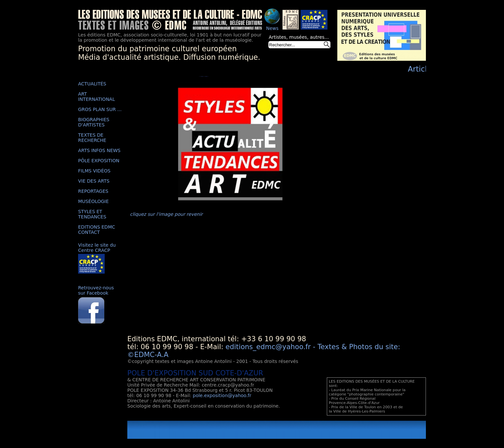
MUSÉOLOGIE (93, 201)
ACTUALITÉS (92, 84)
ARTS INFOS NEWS (99, 150)
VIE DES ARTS (94, 181)
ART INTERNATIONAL (96, 97)
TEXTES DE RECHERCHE (92, 138)
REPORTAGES (93, 191)
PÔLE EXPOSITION (99, 161)
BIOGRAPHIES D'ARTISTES (94, 122)
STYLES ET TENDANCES (92, 214)
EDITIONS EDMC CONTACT (97, 230)
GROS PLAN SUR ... (100, 109)
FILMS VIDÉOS (94, 171)
